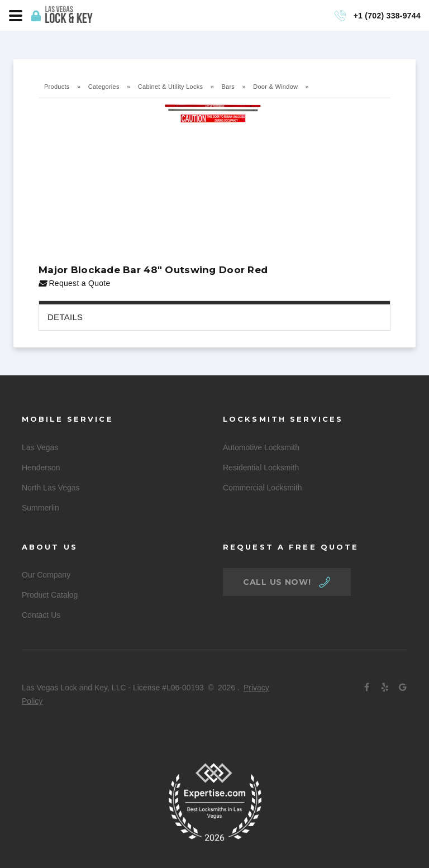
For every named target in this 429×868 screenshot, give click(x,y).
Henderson (41, 468)
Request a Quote (75, 283)
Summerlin (40, 508)
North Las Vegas (51, 488)
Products (57, 87)
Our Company (46, 575)
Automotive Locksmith (261, 447)
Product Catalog (50, 595)
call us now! (277, 582)
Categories (104, 87)
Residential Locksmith (261, 468)
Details (65, 317)
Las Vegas (40, 447)
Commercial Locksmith (263, 488)
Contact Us (41, 615)
